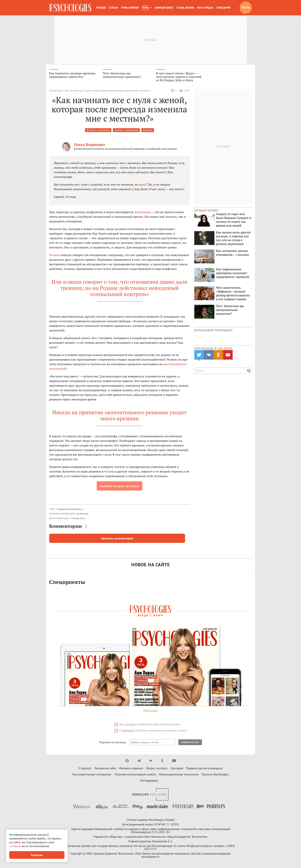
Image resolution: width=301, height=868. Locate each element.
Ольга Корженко (90, 145)
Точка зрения (130, 8)
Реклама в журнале (131, 769)
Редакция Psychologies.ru (70, 510)
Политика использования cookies (135, 775)
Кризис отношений (126, 131)
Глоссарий (223, 8)
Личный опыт (164, 8)
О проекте (85, 769)
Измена (148, 131)
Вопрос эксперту (157, 769)
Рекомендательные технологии (179, 775)
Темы (145, 8)
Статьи (113, 8)
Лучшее (101, 8)
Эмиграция (143, 213)
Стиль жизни (185, 8)
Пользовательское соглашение (92, 775)
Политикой (128, 731)
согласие (130, 725)
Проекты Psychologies (215, 775)
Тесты (246, 8)
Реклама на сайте (105, 769)
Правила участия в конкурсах (204, 769)
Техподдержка (149, 781)
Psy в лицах (205, 8)
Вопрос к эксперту (98, 131)
